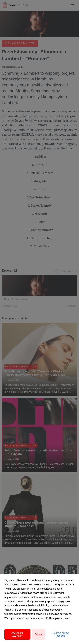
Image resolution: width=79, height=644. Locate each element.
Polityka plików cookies (61, 634)
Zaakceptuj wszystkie (17, 634)
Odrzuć (39, 634)
